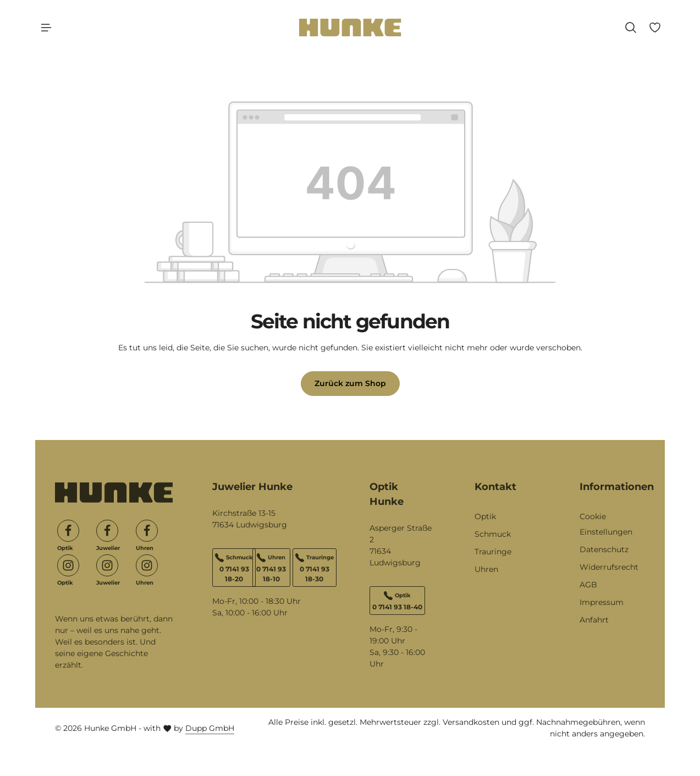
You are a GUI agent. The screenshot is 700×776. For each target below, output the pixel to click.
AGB (588, 585)
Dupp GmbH (210, 728)
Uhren (486, 569)
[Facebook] (68, 531)
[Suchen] (631, 27)
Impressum (602, 602)
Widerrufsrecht (609, 567)
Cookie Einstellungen (606, 524)
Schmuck (493, 534)
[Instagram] (68, 565)
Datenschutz (604, 549)
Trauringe (493, 552)
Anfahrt (594, 620)
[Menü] (46, 27)
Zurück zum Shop (350, 383)
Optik (485, 516)
